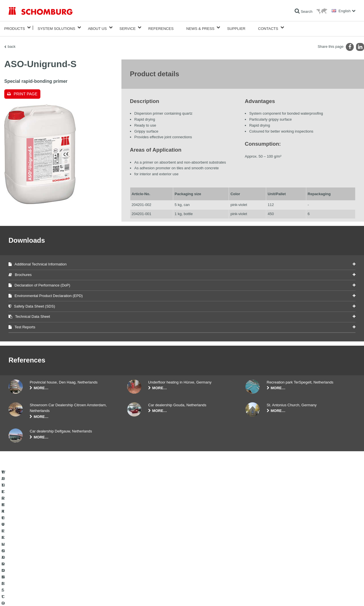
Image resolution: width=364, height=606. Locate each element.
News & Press (200, 27)
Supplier (236, 27)
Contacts (268, 27)
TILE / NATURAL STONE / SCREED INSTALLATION (48, 556)
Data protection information (95, 595)
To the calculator (139, 548)
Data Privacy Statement (59, 595)
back (12, 44)
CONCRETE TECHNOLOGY (30, 574)
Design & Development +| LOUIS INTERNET (330, 595)
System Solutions (56, 27)
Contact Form (137, 565)
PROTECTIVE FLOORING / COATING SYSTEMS (46, 565)
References (161, 27)
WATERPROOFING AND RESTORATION (40, 548)
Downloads (136, 556)
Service (128, 27)
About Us (97, 27)
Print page (26, 92)
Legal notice (33, 595)
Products (15, 27)
